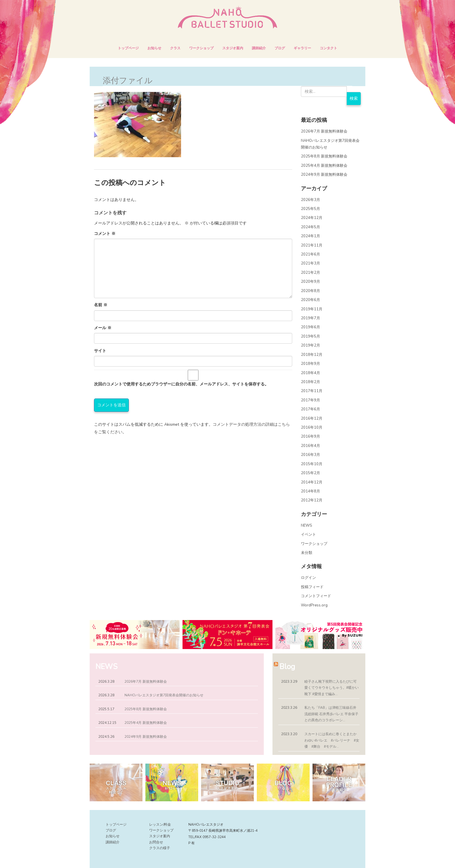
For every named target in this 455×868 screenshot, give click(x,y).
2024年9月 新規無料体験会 (324, 175)
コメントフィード (316, 596)
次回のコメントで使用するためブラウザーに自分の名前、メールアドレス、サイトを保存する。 (181, 384)
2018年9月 (310, 364)
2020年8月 (310, 291)
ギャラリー (302, 48)
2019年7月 (310, 318)
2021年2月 (310, 273)
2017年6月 (310, 409)
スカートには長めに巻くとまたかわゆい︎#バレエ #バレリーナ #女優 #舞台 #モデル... (332, 740)
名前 (101, 305)
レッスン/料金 (160, 824)
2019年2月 (310, 345)
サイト (100, 351)
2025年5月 (310, 209)
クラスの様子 (160, 848)
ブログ (280, 48)
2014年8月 (310, 491)
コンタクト (328, 48)
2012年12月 (312, 500)
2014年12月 (312, 482)
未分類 (307, 553)
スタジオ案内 (233, 48)
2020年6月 (310, 300)
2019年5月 (310, 336)
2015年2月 (310, 473)
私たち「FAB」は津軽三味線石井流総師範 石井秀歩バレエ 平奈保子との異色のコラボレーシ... (331, 714)
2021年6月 (310, 254)
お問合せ (156, 842)
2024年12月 (312, 218)
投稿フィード (312, 587)
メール (103, 328)
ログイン (308, 578)
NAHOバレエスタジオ (106, 11)
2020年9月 (310, 282)
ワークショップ (201, 48)
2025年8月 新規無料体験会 (324, 156)
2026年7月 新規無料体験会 (324, 131)
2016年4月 (310, 446)
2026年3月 (310, 200)
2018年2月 (310, 382)
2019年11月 (312, 309)
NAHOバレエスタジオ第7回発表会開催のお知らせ (164, 695)
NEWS (306, 525)
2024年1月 (310, 236)
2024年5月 (310, 227)
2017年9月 (310, 400)
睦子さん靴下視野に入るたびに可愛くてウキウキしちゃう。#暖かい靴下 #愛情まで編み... (332, 688)
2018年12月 (312, 355)
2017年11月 (312, 391)
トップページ (128, 48)
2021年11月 (312, 245)
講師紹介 (259, 48)
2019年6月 (310, 327)
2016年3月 (310, 455)
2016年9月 (310, 436)
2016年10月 (312, 427)
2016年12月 (312, 418)
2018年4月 (310, 373)
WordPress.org (314, 605)
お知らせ (154, 48)
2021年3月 (310, 263)
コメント (105, 234)
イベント (308, 534)
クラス (175, 48)
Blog (287, 667)
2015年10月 (312, 464)
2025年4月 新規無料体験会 (324, 166)
